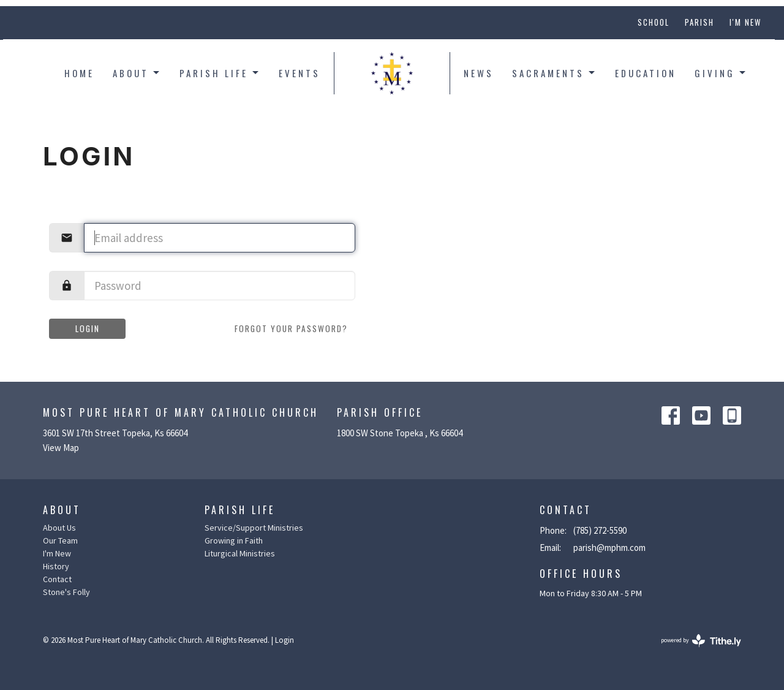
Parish (699, 22)
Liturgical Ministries (240, 553)
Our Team (60, 540)
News (479, 73)
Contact (57, 579)
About (137, 73)
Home (79, 73)
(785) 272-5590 (600, 530)
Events (300, 73)
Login (88, 328)
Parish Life (220, 73)
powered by (701, 641)
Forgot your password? (291, 328)
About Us (59, 528)
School (654, 22)
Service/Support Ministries (254, 528)
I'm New (745, 22)
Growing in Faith (234, 540)
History (56, 566)
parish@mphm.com (609, 548)
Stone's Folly (66, 592)
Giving (721, 73)
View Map (61, 448)
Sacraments (554, 73)
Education (646, 73)
